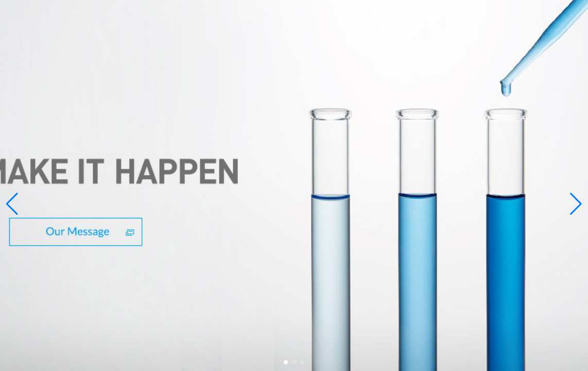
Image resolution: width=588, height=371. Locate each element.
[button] (286, 362)
